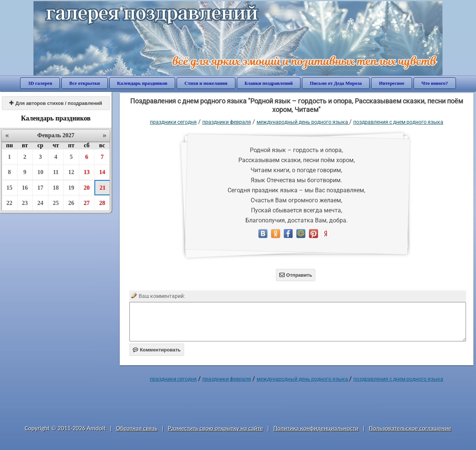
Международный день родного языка (303, 122)
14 (102, 172)
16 (25, 188)
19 (71, 188)
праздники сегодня (173, 122)
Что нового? (435, 83)
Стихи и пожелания (206, 83)
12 (71, 172)
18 (56, 188)
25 (56, 203)
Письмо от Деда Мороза (336, 83)
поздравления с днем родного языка (398, 122)
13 (87, 172)
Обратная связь (137, 428)
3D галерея (40, 83)
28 (102, 203)
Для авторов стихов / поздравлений (56, 103)
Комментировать (157, 350)
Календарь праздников (142, 83)
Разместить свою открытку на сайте (215, 428)
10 (40, 172)
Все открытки (85, 83)
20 (87, 188)
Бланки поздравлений (269, 83)
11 (56, 172)
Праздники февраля (227, 122)
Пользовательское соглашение (410, 428)
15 (9, 188)
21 (103, 188)
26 (71, 203)
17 (40, 188)
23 (25, 203)
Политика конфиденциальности (316, 428)
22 (9, 203)
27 (87, 203)
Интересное (392, 83)
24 (40, 203)
